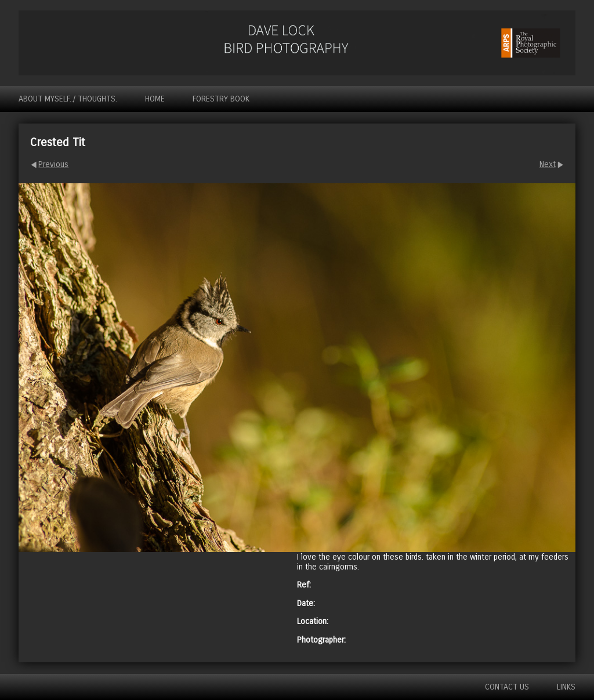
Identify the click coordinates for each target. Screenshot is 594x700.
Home (155, 99)
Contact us (507, 687)
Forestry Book (221, 99)
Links (566, 687)
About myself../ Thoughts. (68, 99)
